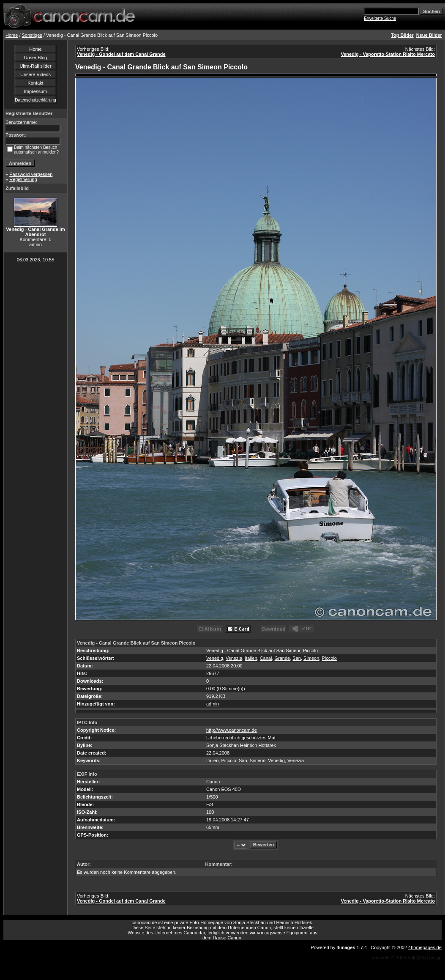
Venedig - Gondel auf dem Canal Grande (121, 54)
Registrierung (23, 179)
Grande (283, 658)
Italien (251, 658)
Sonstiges (32, 35)
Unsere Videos (35, 74)
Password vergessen (31, 174)
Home (12, 35)
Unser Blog (35, 58)
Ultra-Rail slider (35, 66)
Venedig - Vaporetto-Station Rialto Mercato (388, 54)
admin (213, 704)
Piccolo (329, 658)
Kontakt (35, 83)
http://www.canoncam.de (232, 730)
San (297, 658)
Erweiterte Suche (380, 18)
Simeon (311, 658)
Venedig (215, 658)
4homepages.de (425, 947)
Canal (266, 658)
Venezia (234, 658)
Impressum (35, 91)
